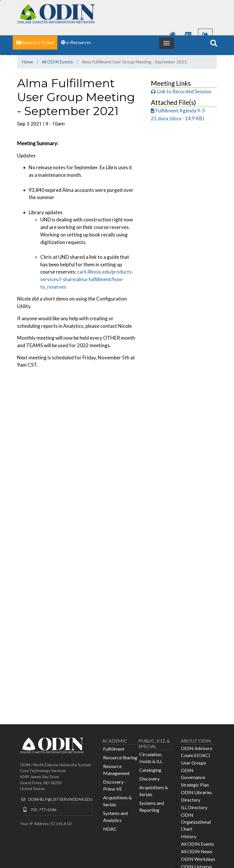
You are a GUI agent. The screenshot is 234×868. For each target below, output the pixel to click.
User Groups (194, 763)
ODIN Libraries (196, 792)
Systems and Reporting (152, 806)
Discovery (149, 779)
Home (27, 62)
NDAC (110, 829)
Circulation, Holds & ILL (151, 758)
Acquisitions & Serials (117, 801)
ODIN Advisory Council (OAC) (197, 752)
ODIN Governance (193, 774)
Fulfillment (114, 749)
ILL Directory (194, 807)
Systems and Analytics (115, 817)
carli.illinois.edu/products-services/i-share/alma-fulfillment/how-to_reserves (87, 279)
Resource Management (116, 770)
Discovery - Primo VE (115, 785)
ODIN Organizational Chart (196, 822)
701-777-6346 (43, 810)
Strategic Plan (195, 785)
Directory (191, 800)
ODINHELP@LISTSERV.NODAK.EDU (60, 799)
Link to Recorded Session (184, 91)
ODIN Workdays (198, 859)
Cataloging (150, 770)
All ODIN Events (57, 62)
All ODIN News (197, 851)
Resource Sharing (120, 757)
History (189, 836)
